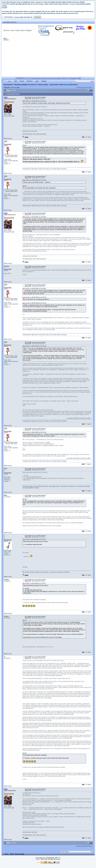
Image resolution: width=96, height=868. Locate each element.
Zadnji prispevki (36, 78)
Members (30, 81)
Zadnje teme (46, 78)
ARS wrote (26, 101)
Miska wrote (26, 157)
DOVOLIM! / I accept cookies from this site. (19, 17)
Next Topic (89, 87)
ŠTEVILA (65, 78)
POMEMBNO (20, 78)
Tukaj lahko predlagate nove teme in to (25, 85)
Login (22, 30)
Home (10, 81)
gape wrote (26, 180)
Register (29, 30)
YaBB (37, 859)
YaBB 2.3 (57, 858)
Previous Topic (81, 87)
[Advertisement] (48, 59)
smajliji (79, 78)
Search (22, 81)
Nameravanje (56, 78)
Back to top (8, 139)
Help (16, 81)
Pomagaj (72, 78)
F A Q (27, 78)
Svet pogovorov (8, 85)
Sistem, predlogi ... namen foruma (48, 85)
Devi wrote (26, 539)
